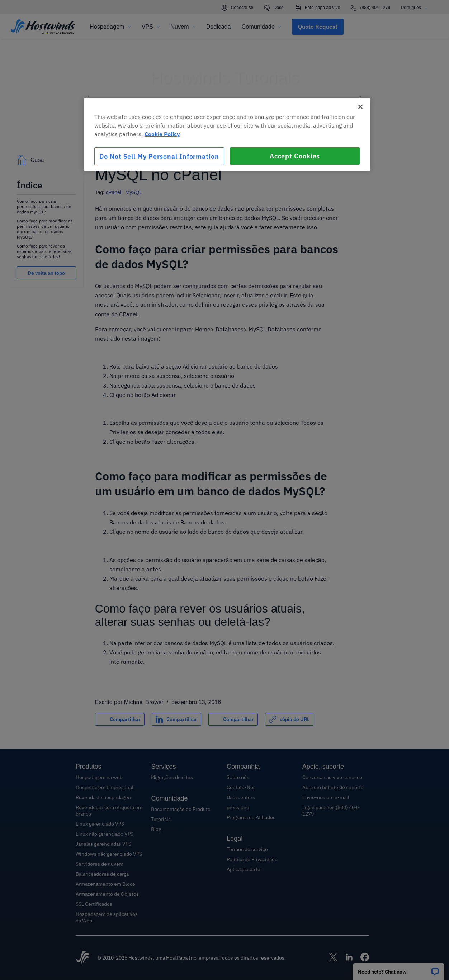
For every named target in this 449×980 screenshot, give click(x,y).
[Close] (360, 107)
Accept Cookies (295, 156)
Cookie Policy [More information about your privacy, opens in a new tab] (162, 134)
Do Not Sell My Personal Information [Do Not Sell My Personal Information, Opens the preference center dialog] (159, 156)
